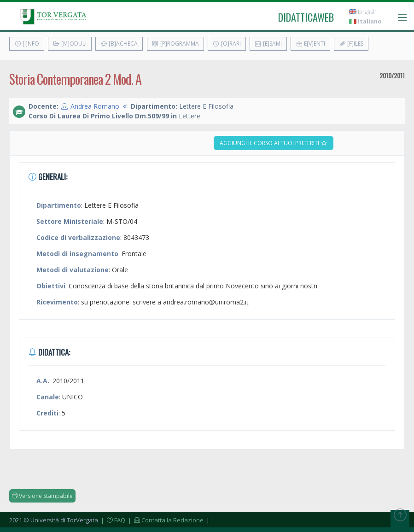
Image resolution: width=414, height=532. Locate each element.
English (363, 12)
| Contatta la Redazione (165, 520)
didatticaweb (306, 17)
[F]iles (351, 44)
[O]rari (227, 44)
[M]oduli (70, 44)
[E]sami (268, 44)
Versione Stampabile (42, 496)
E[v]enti (310, 44)
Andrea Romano (95, 106)
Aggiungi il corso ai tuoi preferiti (274, 143)
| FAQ (112, 520)
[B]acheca (119, 44)
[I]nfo (27, 44)
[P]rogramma (175, 44)
